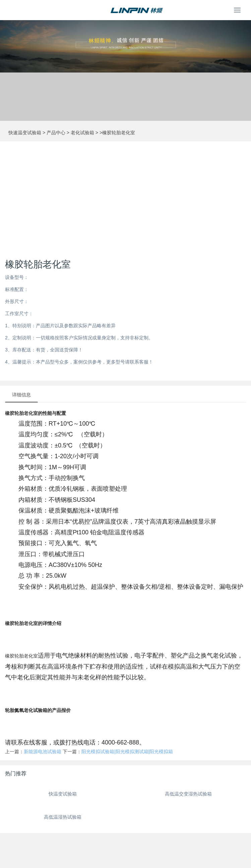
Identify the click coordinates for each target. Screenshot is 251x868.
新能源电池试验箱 (43, 752)
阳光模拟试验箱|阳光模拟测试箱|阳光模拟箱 (127, 752)
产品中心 (56, 133)
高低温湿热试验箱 (63, 817)
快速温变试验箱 (25, 133)
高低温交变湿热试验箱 (188, 794)
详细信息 (21, 395)
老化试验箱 (82, 133)
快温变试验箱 (63, 794)
